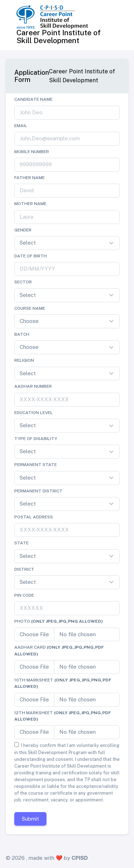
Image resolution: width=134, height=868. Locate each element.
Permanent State (36, 465)
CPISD (80, 858)
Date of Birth (31, 256)
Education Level (34, 413)
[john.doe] (67, 113)
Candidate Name (33, 99)
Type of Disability (36, 439)
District (24, 569)
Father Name (29, 178)
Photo (59, 621)
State (21, 543)
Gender (23, 230)
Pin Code (24, 595)
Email (21, 126)
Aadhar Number (33, 386)
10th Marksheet (63, 683)
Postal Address (34, 517)
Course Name (30, 308)
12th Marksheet (63, 716)
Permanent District (38, 491)
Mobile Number (32, 152)
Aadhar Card (59, 650)
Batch (22, 334)
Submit (30, 819)
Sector (23, 282)
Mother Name (30, 204)
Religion (24, 360)
